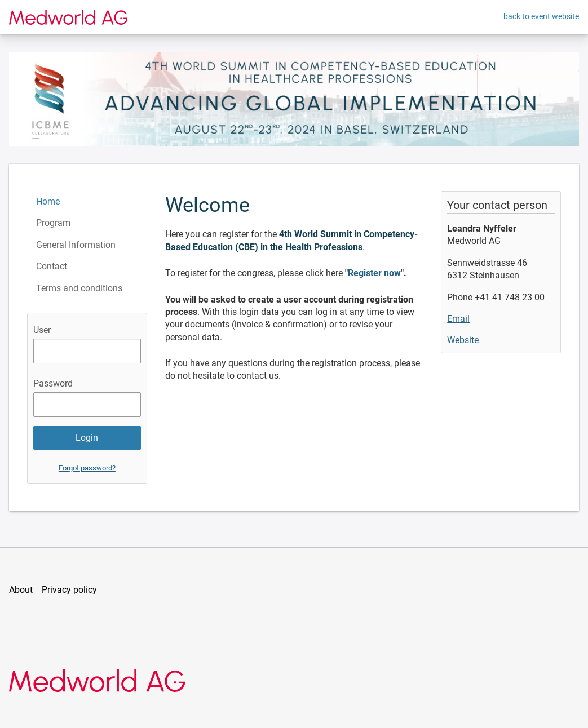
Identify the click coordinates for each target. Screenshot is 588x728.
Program (53, 223)
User (42, 330)
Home (48, 201)
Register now (374, 273)
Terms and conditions (79, 288)
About (21, 590)
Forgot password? (87, 468)
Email (458, 319)
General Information (76, 245)
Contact (52, 266)
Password (53, 383)
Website (463, 340)
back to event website (541, 16)
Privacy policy (69, 590)
